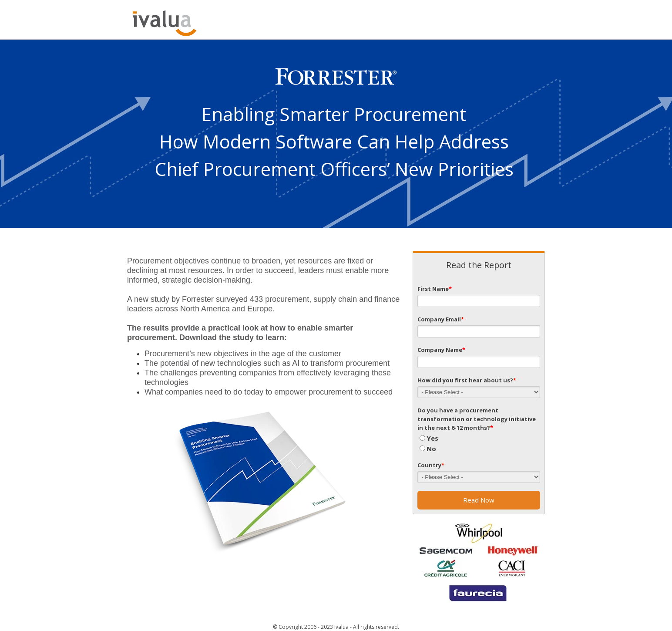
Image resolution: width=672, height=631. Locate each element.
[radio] (479, 438)
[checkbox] (479, 443)
